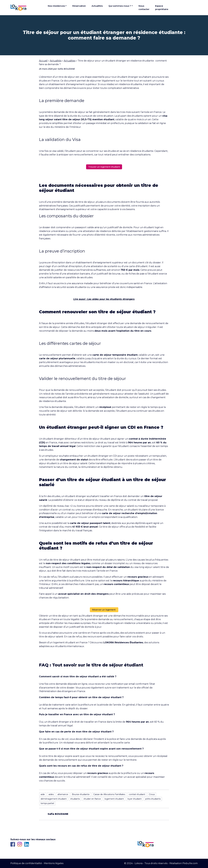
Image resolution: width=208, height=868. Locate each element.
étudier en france (92, 799)
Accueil (43, 61)
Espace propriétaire (162, 8)
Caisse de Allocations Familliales (109, 794)
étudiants (75, 799)
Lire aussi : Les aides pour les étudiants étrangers (104, 299)
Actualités (97, 6)
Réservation (79, 6)
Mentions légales (54, 863)
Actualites (69, 61)
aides (51, 794)
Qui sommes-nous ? (120, 6)
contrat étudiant (137, 794)
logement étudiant (114, 799)
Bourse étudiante (81, 794)
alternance (63, 794)
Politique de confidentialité (26, 863)
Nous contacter (144, 8)
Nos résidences (56, 6)
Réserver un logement (104, 610)
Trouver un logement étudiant (104, 167)
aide (43, 794)
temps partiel (47, 803)
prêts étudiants (153, 799)
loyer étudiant (135, 799)
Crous (152, 794)
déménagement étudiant (54, 799)
